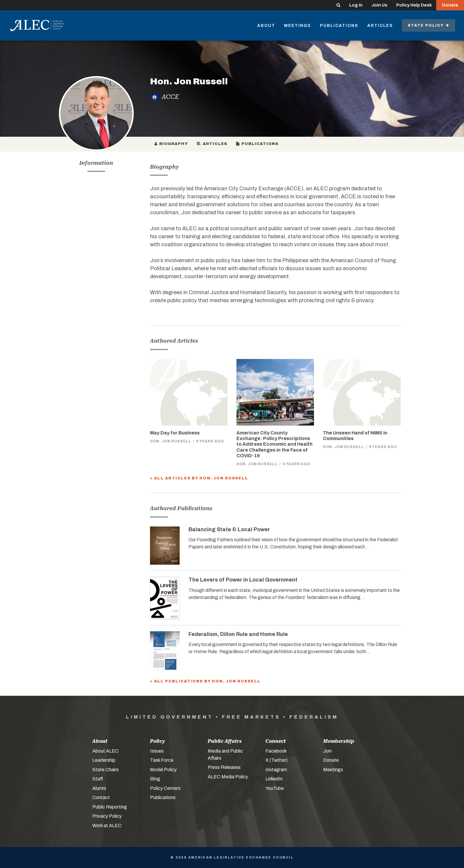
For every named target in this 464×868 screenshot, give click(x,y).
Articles (380, 26)
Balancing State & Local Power (229, 529)
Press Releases (224, 767)
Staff (98, 779)
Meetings (298, 26)
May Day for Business (175, 433)
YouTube (275, 788)
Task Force (162, 760)
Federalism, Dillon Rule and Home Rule (238, 634)
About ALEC (105, 751)
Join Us (379, 5)
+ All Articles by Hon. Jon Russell (199, 478)
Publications (339, 26)
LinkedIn (274, 779)
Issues (157, 751)
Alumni (99, 788)
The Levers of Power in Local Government (243, 580)
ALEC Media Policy (228, 777)
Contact (101, 797)
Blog (155, 779)
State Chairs (105, 770)
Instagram (276, 770)
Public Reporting (110, 807)
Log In (356, 5)
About (266, 26)
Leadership (104, 760)
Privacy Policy (107, 816)
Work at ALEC (107, 826)
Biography (171, 144)
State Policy (428, 25)
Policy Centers (165, 788)
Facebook (276, 751)
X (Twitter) (277, 760)
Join (327, 751)
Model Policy (163, 770)
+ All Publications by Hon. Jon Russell (205, 681)
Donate (450, 5)
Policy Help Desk (414, 5)
